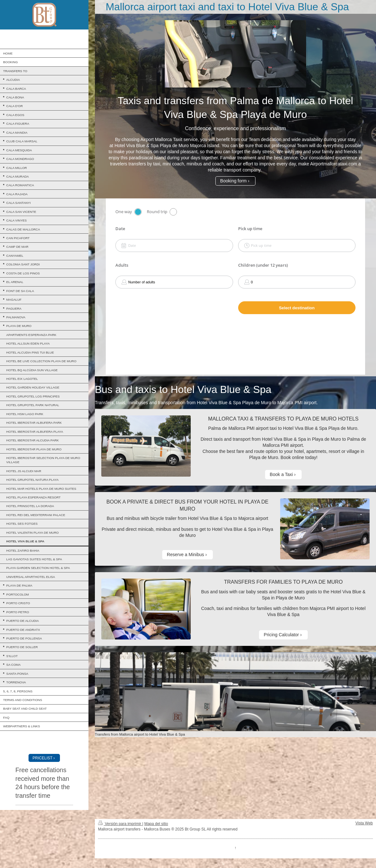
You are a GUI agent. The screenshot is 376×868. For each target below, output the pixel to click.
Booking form (233, 181)
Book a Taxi (281, 474)
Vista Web (364, 823)
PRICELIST (43, 758)
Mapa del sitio (156, 824)
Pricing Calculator (281, 635)
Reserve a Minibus (186, 555)
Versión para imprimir (120, 824)
